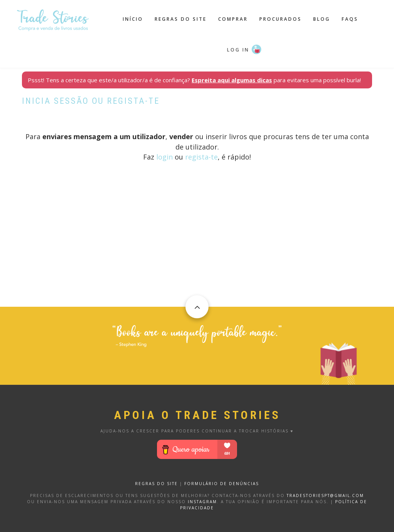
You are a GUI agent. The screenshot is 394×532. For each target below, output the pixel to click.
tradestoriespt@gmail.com (325, 495)
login (164, 157)
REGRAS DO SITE (156, 484)
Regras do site (181, 19)
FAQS (350, 19)
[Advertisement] (197, 253)
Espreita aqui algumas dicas (232, 80)
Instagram (202, 502)
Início (133, 19)
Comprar (233, 19)
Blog (322, 19)
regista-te (201, 157)
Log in (238, 50)
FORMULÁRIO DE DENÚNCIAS (222, 484)
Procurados (280, 19)
